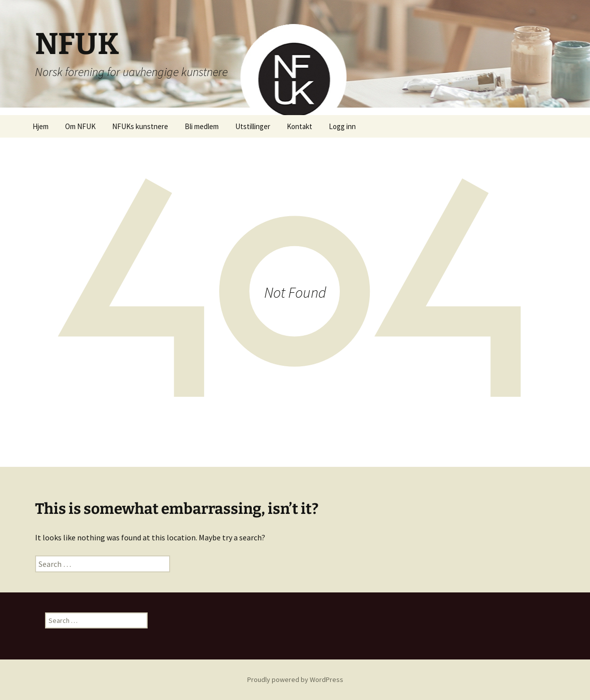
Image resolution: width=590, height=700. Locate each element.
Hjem (41, 126)
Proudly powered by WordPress (295, 679)
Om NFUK (80, 126)
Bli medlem (202, 126)
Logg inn (342, 126)
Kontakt (300, 126)
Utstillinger (253, 126)
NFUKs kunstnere (140, 126)
